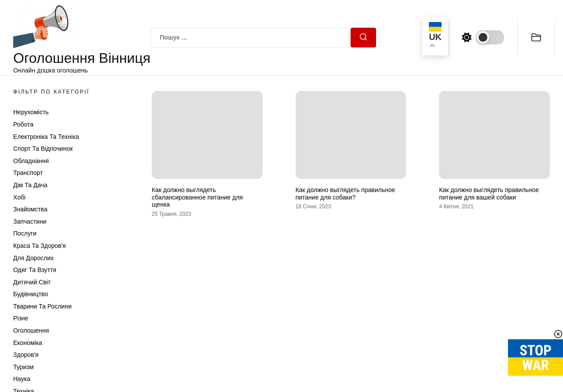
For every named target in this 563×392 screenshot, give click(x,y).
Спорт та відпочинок (43, 149)
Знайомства (30, 209)
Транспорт (28, 173)
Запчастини (30, 221)
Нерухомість (31, 112)
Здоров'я (26, 355)
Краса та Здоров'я (40, 246)
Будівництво (31, 294)
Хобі (19, 197)
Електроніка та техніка (46, 137)
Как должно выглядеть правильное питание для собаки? (345, 194)
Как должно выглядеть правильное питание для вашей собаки (489, 194)
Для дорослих (33, 258)
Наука (22, 379)
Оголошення (31, 330)
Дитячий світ (32, 282)
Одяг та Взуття (35, 270)
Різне (21, 318)
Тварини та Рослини (42, 306)
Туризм (23, 367)
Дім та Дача (30, 185)
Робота (23, 124)
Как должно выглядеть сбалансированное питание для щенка (197, 197)
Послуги (25, 233)
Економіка (28, 343)
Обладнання (31, 161)
